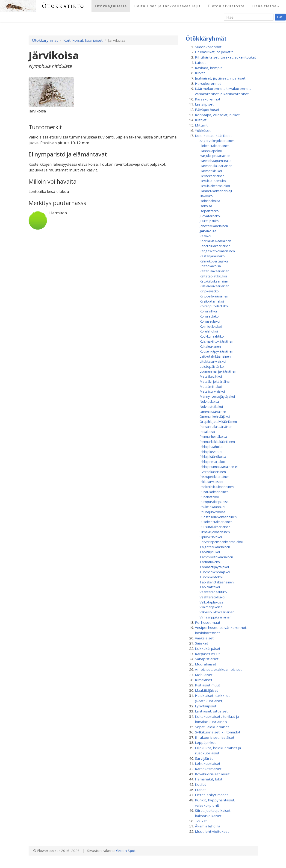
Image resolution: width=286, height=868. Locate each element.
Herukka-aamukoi (213, 181)
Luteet (200, 62)
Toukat (201, 821)
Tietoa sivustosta (226, 6)
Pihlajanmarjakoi (212, 462)
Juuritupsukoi (209, 221)
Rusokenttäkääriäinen (216, 522)
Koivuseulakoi (210, 321)
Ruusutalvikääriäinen (215, 527)
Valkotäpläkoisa (212, 602)
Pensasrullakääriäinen (216, 427)
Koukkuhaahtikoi (212, 336)
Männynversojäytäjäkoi (217, 396)
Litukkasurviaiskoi (213, 361)
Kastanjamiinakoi (212, 256)
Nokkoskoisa (209, 401)
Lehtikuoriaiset (208, 763)
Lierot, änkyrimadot (211, 795)
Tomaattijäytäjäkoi (214, 567)
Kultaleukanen (210, 346)
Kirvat (200, 73)
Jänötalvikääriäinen (214, 226)
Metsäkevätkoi (211, 376)
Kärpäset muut (207, 654)
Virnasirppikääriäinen (215, 617)
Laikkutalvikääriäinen (215, 356)
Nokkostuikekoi (211, 406)
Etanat (200, 790)
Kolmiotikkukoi (211, 326)
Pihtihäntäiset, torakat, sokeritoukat (226, 57)
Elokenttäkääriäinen (215, 146)
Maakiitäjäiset (206, 690)
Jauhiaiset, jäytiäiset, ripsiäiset (220, 78)
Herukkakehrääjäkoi (215, 186)
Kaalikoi (205, 236)
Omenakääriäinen (213, 412)
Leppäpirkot (205, 742)
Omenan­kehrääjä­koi (215, 416)
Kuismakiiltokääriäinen (216, 341)
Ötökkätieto (63, 6)
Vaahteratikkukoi (212, 597)
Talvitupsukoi (210, 552)
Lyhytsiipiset (206, 706)
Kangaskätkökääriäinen (217, 251)
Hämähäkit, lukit (209, 779)
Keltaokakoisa (210, 266)
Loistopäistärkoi (212, 366)
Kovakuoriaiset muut (212, 774)
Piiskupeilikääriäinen (215, 477)
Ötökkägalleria (111, 6)
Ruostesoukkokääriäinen (218, 517)
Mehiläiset (204, 675)
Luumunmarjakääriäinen (218, 371)
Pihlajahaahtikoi (211, 447)
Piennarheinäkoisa (213, 436)
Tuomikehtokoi (211, 577)
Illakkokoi (206, 196)
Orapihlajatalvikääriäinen (218, 421)
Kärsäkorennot (208, 99)
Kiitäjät (201, 120)
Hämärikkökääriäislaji (216, 191)
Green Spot (126, 850)
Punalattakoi (209, 497)
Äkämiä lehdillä (208, 826)
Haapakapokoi (211, 151)
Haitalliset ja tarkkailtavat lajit (167, 6)
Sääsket (202, 643)
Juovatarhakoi (210, 216)
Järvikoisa (208, 231)
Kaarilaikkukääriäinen (215, 241)
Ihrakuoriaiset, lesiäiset (215, 737)
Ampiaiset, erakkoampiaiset (218, 669)
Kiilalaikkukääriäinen (214, 286)
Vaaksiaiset (204, 638)
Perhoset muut (208, 622)
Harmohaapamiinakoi (216, 161)
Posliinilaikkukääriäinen (217, 487)
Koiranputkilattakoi (214, 306)
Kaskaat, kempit (208, 68)
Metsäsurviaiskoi (212, 391)
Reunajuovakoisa (212, 512)
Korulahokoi (209, 331)
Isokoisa (206, 206)
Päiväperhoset (207, 109)
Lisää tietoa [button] (265, 6)
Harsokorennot (208, 83)
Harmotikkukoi (211, 171)
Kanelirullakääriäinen (215, 246)
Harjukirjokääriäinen (215, 156)
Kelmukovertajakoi (214, 261)
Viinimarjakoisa (211, 607)
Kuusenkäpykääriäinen (216, 351)
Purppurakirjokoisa (214, 502)
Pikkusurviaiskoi (211, 482)
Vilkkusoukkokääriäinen (217, 612)
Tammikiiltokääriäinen (216, 557)
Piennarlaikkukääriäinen (217, 441)
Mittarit (201, 125)
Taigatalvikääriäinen (215, 547)
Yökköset (203, 130)
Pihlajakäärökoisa (213, 456)
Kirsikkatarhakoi (212, 301)
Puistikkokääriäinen (214, 492)
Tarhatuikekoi (210, 562)
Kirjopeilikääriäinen (214, 296)
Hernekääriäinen (212, 176)
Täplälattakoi (210, 587)
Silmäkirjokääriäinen (215, 532)
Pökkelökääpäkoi (212, 507)
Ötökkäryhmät (45, 40)
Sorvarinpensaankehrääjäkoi (221, 542)
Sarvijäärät (204, 758)
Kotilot (200, 784)
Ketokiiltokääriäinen (215, 281)
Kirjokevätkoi (209, 291)
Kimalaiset (204, 680)
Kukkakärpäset (208, 648)
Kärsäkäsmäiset (208, 769)
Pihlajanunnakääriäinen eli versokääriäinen (219, 469)
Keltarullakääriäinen (214, 271)
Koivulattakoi (209, 316)
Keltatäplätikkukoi (213, 276)
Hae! (280, 17)
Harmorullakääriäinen (216, 166)
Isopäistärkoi (209, 211)
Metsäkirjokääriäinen (215, 381)
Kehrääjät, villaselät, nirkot (217, 115)
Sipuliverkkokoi (211, 537)
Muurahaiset (206, 664)
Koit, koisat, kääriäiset (83, 40)
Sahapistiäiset (207, 659)
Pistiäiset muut (208, 685)
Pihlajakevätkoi (211, 452)
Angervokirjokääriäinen (217, 141)
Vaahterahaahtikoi (214, 592)
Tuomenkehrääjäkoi (215, 572)
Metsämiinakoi (211, 386)
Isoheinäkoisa (210, 201)
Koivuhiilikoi (208, 311)
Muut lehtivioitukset (212, 831)
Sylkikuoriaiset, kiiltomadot (218, 732)
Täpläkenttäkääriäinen (217, 582)
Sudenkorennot (208, 47)
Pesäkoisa (207, 432)
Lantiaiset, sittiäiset (211, 711)
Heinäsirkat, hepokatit (214, 52)
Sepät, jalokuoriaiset (212, 727)
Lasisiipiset (204, 104)
